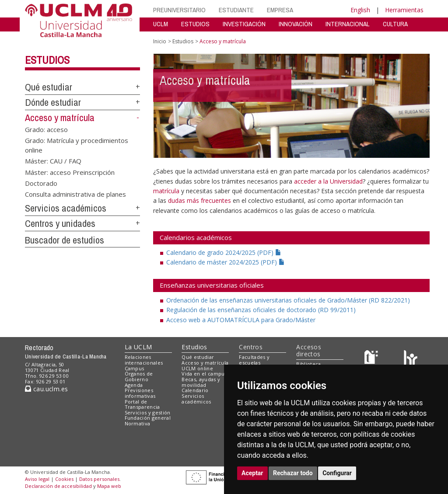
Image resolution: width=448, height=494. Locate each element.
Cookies (64, 479)
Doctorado (41, 183)
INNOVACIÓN (296, 24)
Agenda (134, 385)
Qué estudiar (49, 87)
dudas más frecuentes (200, 200)
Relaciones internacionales (144, 360)
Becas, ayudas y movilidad (201, 382)
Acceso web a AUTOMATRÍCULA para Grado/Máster (241, 320)
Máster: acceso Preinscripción (70, 172)
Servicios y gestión (148, 412)
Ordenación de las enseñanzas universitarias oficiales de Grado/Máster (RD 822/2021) (288, 300)
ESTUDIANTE (236, 10)
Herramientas (404, 10)
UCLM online (197, 368)
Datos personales (99, 479)
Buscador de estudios (65, 240)
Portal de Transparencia (142, 404)
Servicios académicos (66, 208)
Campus (135, 368)
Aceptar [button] (252, 473)
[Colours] (411, 359)
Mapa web (109, 486)
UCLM (161, 24)
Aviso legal (37, 479)
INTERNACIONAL (348, 24)
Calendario (195, 390)
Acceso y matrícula (60, 118)
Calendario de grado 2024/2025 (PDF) (224, 252)
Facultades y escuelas (254, 360)
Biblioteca (308, 364)
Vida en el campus (204, 374)
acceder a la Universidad (328, 181)
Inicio (160, 41)
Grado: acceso (46, 129)
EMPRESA (280, 10)
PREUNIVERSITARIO (179, 10)
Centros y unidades (60, 223)
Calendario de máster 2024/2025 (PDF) (226, 262)
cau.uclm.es (46, 389)
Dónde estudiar (53, 102)
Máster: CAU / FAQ (53, 161)
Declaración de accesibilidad (58, 486)
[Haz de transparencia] (373, 359)
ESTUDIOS (195, 24)
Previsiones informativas (140, 393)
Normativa (138, 423)
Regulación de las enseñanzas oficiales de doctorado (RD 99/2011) (261, 310)
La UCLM (138, 347)
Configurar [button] (337, 473)
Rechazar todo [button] (293, 473)
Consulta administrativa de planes (75, 194)
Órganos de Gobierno (139, 376)
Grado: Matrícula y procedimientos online (77, 145)
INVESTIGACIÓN (244, 24)
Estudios (47, 60)
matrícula (166, 191)
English (360, 10)
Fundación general (148, 418)
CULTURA (395, 24)
